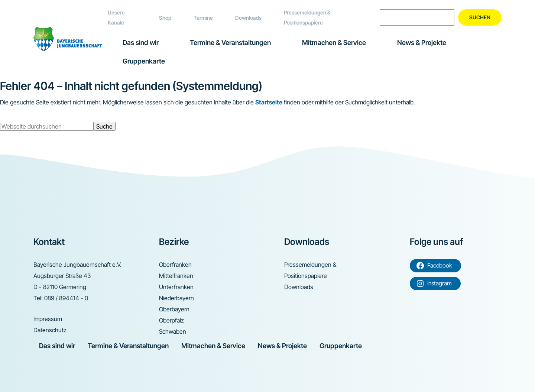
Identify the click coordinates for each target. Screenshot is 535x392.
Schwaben (173, 331)
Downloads (248, 18)
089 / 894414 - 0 (66, 298)
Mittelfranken (176, 276)
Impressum (48, 319)
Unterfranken (176, 287)
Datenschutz (50, 330)
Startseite (269, 102)
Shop (165, 18)
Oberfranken (175, 265)
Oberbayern (174, 309)
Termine (203, 18)
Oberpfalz (171, 320)
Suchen (480, 17)
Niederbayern (176, 298)
